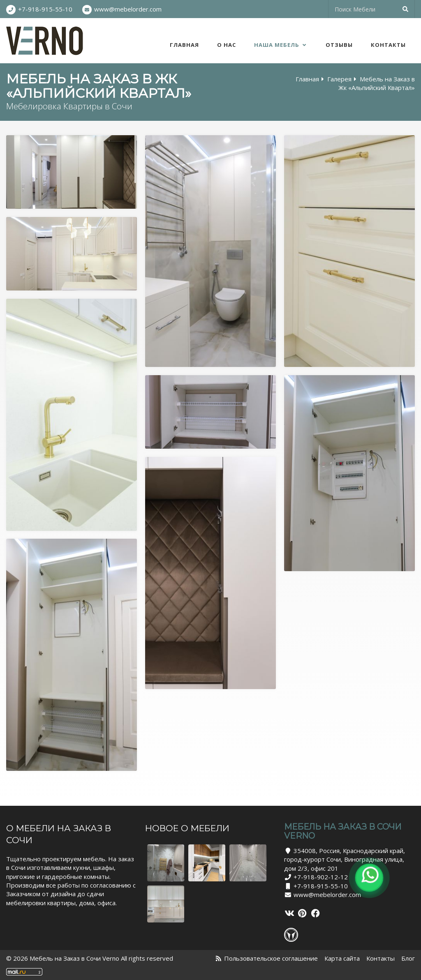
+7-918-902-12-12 (321, 877)
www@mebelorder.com (128, 9)
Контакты (388, 45)
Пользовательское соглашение (271, 958)
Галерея (339, 79)
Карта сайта (342, 958)
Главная (184, 45)
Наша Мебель (281, 45)
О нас (227, 45)
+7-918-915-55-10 (45, 9)
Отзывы (339, 45)
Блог (408, 958)
